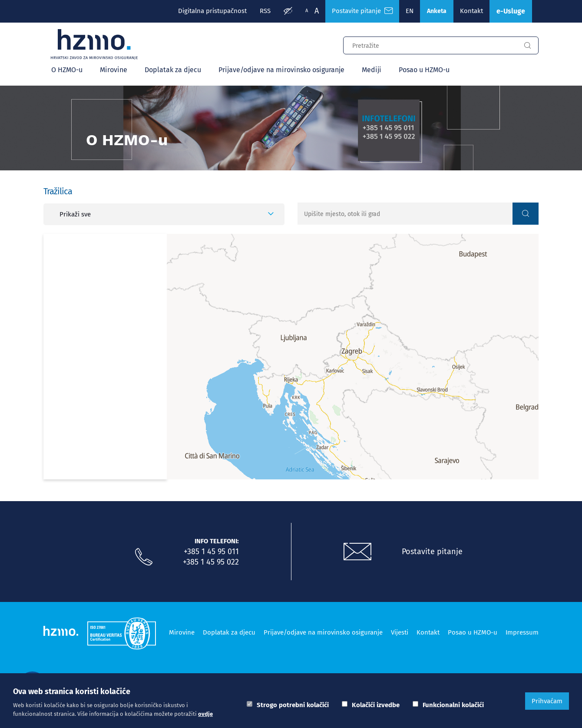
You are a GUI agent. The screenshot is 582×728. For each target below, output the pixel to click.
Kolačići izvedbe (376, 705)
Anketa (437, 11)
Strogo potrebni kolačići (293, 705)
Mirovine (114, 70)
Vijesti (400, 632)
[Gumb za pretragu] (527, 46)
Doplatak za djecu (173, 70)
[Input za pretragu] (430, 44)
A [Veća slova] (317, 11)
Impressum (522, 632)
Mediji (372, 70)
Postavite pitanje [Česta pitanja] (362, 11)
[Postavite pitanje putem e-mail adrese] (357, 552)
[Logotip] (94, 44)
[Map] (353, 357)
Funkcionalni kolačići (453, 705)
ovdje (205, 714)
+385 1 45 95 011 (211, 552)
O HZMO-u (67, 70)
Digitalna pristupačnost (212, 11)
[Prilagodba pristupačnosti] (288, 11)
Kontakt (471, 11)
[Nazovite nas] (144, 557)
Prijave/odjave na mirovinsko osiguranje (281, 70)
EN (410, 11)
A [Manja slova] (307, 11)
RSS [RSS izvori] (265, 11)
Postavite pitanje (432, 552)
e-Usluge (511, 11)
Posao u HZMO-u (424, 70)
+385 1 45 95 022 (211, 562)
